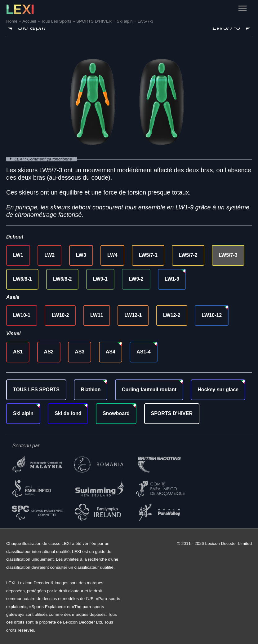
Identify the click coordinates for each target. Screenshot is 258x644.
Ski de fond (68, 413)
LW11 (97, 315)
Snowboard (116, 413)
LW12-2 (172, 315)
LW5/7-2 (188, 255)
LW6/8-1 (22, 279)
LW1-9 (172, 279)
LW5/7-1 (148, 255)
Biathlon (91, 390)
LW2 (49, 255)
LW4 (112, 255)
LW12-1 (133, 315)
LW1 (18, 255)
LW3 (81, 255)
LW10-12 (212, 315)
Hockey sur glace (218, 390)
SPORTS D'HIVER (172, 413)
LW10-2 (60, 315)
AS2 (49, 352)
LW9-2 (136, 279)
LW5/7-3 (228, 255)
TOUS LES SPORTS (36, 390)
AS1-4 (143, 352)
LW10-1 (22, 315)
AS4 (111, 352)
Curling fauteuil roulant (149, 390)
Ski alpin (23, 413)
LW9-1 (100, 279)
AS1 (18, 352)
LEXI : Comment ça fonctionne (44, 159)
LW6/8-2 (62, 279)
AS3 (80, 352)
